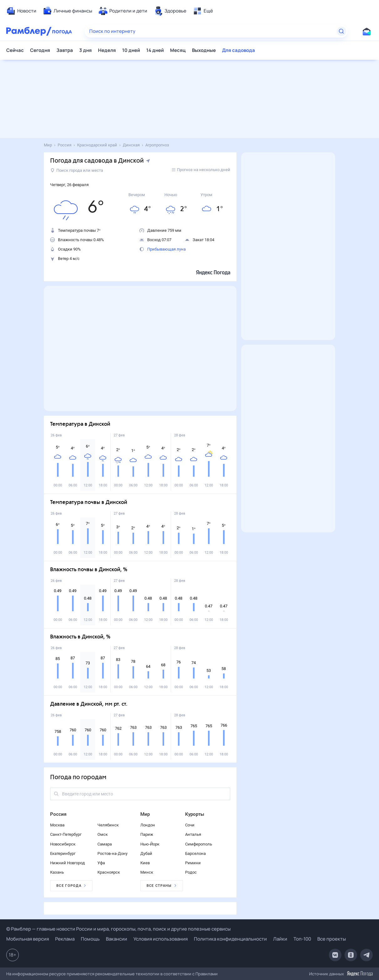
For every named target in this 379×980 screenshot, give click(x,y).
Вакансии (117, 939)
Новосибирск (63, 844)
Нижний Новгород (67, 863)
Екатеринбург (63, 853)
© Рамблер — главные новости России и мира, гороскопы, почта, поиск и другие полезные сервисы (118, 929)
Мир (145, 814)
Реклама (65, 939)
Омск (103, 834)
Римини (193, 863)
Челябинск (108, 825)
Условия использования (161, 939)
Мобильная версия (28, 939)
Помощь (90, 939)
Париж (147, 834)
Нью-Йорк (150, 844)
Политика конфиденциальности (230, 939)
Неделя (107, 50)
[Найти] (341, 31)
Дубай (146, 853)
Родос (191, 872)
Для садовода (239, 50)
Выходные (204, 50)
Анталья (193, 834)
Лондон (148, 825)
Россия (58, 814)
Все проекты (332, 939)
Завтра (65, 50)
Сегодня (40, 50)
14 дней (155, 50)
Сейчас (15, 50)
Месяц (178, 50)
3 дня (86, 50)
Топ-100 (302, 939)
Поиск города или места (77, 170)
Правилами (207, 974)
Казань (57, 872)
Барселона (195, 853)
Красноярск (109, 872)
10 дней (131, 50)
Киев (145, 863)
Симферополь (199, 844)
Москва (57, 825)
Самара (105, 844)
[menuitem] (21, 11)
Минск (147, 872)
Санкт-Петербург (66, 834)
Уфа (101, 863)
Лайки (280, 939)
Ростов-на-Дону (112, 853)
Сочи (190, 825)
